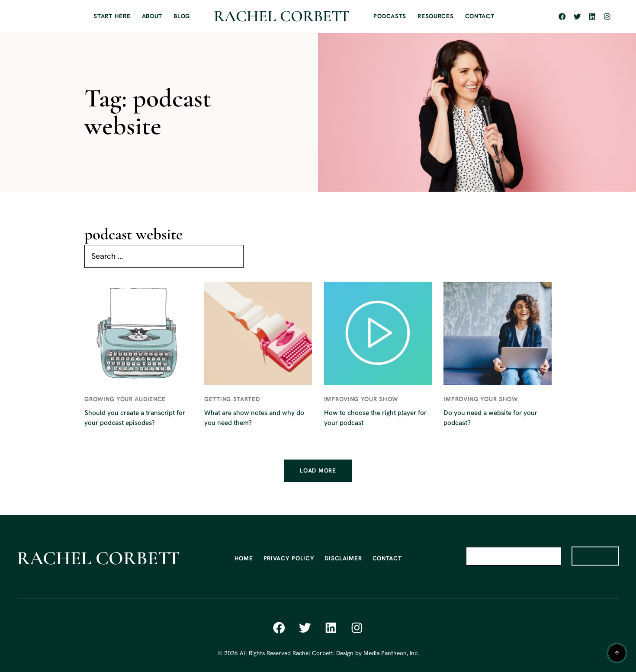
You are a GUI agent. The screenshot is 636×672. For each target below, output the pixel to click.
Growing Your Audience (125, 399)
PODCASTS (390, 16)
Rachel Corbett (282, 16)
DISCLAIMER (343, 558)
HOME (244, 558)
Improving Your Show (361, 399)
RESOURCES (435, 16)
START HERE (112, 16)
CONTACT (480, 16)
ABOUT (152, 16)
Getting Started (232, 399)
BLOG (182, 16)
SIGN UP (596, 556)
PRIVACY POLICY (289, 558)
